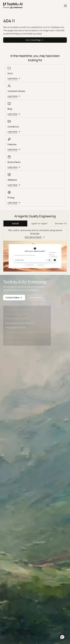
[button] (62, 637)
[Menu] (65, 6)
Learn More (14, 78)
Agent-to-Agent (39, 223)
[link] (13, 6)
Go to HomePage (35, 40)
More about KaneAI (35, 237)
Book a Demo (36, 298)
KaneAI (15, 223)
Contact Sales (14, 298)
